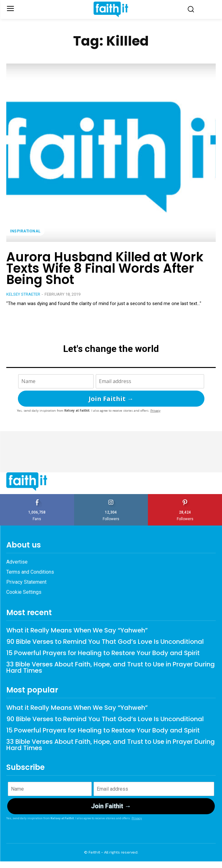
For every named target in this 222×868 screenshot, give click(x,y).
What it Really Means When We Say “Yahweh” (77, 630)
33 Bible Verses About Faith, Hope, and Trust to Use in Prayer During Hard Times (111, 667)
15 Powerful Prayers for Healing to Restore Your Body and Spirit (103, 653)
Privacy (155, 411)
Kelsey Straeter (23, 294)
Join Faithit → (111, 399)
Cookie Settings (24, 592)
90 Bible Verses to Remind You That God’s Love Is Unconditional (105, 642)
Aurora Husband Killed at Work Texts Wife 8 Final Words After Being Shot (105, 268)
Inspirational (25, 231)
